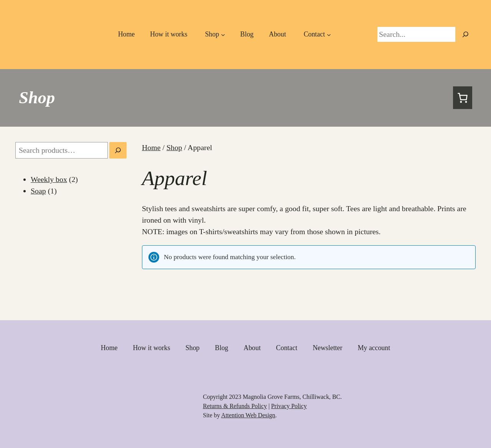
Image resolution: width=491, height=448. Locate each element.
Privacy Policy (289, 406)
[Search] (118, 150)
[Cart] (463, 98)
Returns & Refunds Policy (235, 406)
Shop (37, 98)
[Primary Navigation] (214, 34)
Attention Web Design (248, 415)
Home (151, 147)
